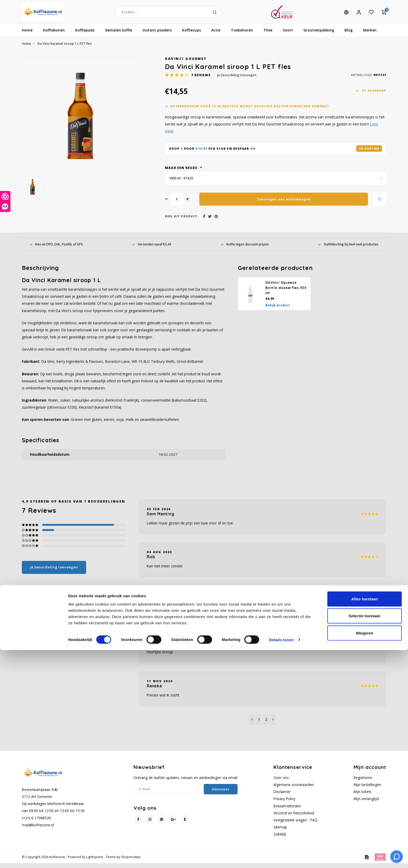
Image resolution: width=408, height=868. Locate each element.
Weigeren (364, 851)
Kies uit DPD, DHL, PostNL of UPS (56, 249)
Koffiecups (192, 35)
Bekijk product (278, 310)
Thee (268, 35)
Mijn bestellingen (367, 790)
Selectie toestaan (365, 834)
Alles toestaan (365, 817)
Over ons (281, 783)
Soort (288, 35)
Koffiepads (85, 35)
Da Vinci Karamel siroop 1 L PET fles (65, 49)
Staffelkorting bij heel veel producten (348, 249)
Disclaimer (282, 797)
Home (27, 35)
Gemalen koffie (119, 35)
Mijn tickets (363, 797)
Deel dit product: (182, 221)
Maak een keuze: (183, 173)
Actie (216, 35)
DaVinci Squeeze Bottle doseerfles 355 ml (286, 293)
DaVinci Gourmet (186, 64)
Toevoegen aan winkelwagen (284, 204)
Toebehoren (242, 35)
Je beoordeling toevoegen (237, 80)
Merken (370, 35)
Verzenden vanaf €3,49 (152, 249)
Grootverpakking (319, 35)
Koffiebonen (54, 35)
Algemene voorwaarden (294, 790)
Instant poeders (157, 35)
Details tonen (281, 858)
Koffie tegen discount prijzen (245, 249)
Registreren (363, 783)
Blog (349, 35)
